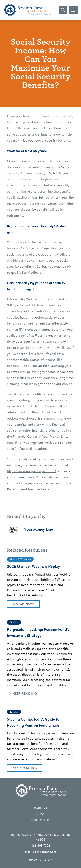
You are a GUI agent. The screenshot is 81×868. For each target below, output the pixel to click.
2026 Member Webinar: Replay (33, 567)
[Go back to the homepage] (28, 10)
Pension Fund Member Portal (29, 489)
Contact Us (40, 821)
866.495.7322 (41, 846)
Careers (40, 809)
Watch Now (23, 604)
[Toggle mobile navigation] (73, 10)
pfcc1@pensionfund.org (40, 852)
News (40, 815)
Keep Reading (25, 694)
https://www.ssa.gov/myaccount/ (31, 471)
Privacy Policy (41, 861)
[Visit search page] (63, 10)
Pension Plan (40, 366)
